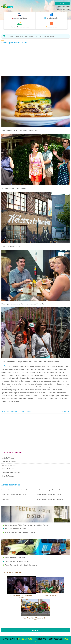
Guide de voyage (63, 6)
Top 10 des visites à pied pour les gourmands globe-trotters (26, 525)
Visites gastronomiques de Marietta (17, 561)
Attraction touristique (47, 36)
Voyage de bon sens (62, 9)
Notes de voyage (8, 476)
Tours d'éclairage (50, 595)
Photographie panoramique (11, 472)
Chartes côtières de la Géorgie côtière (17, 412)
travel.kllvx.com (26, 639)
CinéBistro (64, 412)
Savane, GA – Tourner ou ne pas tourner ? (20, 532)
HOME (62, 3)
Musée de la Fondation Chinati (16, 529)
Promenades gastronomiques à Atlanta (21, 596)
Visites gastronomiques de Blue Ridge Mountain (21, 565)
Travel (11, 36)
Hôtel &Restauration (8, 469)
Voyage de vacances (26, 36)
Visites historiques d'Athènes (15, 558)
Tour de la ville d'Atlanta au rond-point (35, 619)
